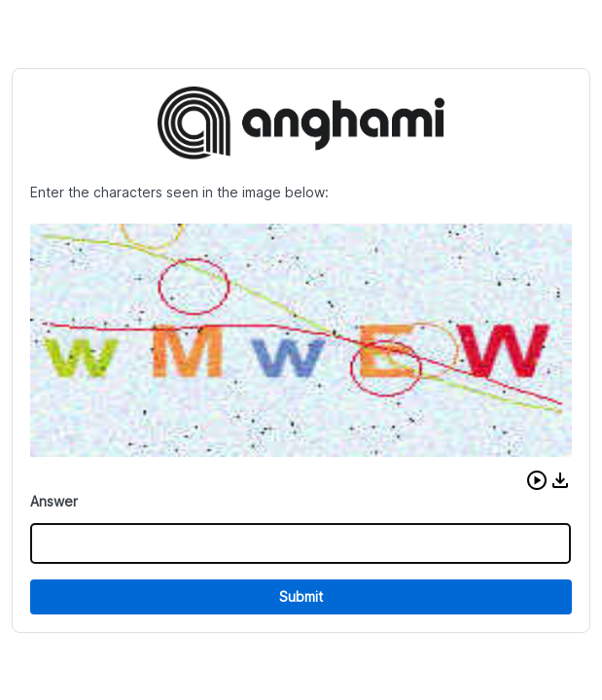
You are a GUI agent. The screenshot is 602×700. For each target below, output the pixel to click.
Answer (54, 501)
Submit (301, 596)
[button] (537, 480)
